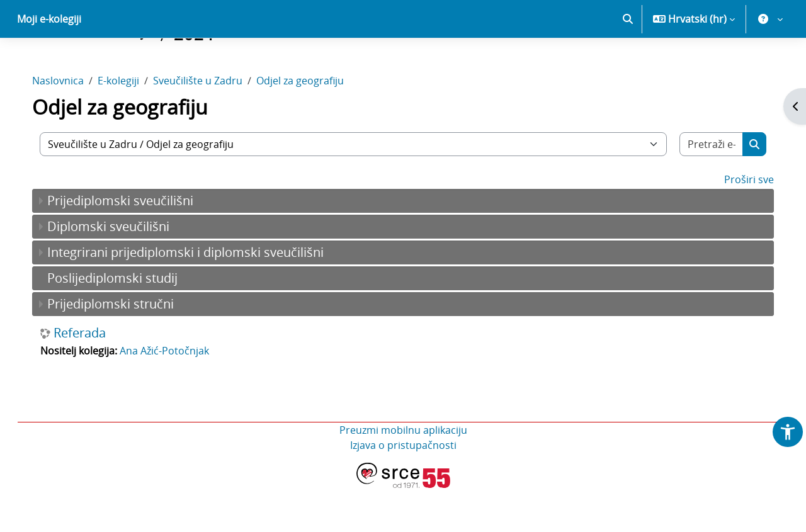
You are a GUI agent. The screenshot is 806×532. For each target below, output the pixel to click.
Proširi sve (736, 224)
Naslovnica (71, 125)
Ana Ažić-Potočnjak (177, 395)
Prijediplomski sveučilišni (133, 245)
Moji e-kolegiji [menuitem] (49, 63)
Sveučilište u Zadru (210, 125)
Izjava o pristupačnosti (403, 489)
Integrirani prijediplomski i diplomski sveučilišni (198, 296)
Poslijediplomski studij (125, 322)
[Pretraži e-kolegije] (701, 188)
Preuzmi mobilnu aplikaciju (403, 474)
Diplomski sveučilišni (121, 270)
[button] (628, 63)
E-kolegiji (131, 125)
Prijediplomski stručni (123, 348)
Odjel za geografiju (313, 125)
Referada (92, 377)
